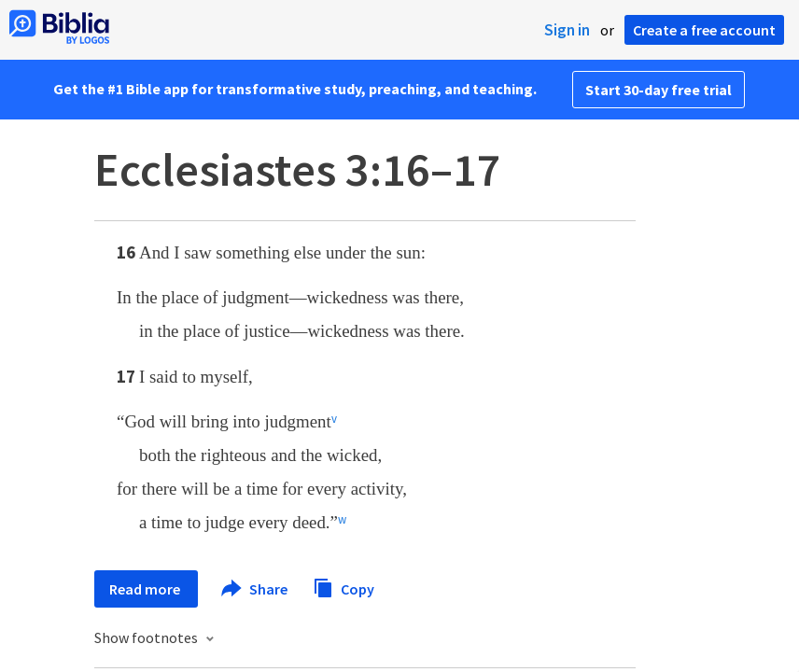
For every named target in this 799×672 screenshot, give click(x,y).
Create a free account (704, 30)
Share (255, 589)
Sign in (567, 30)
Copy (343, 587)
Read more (146, 589)
